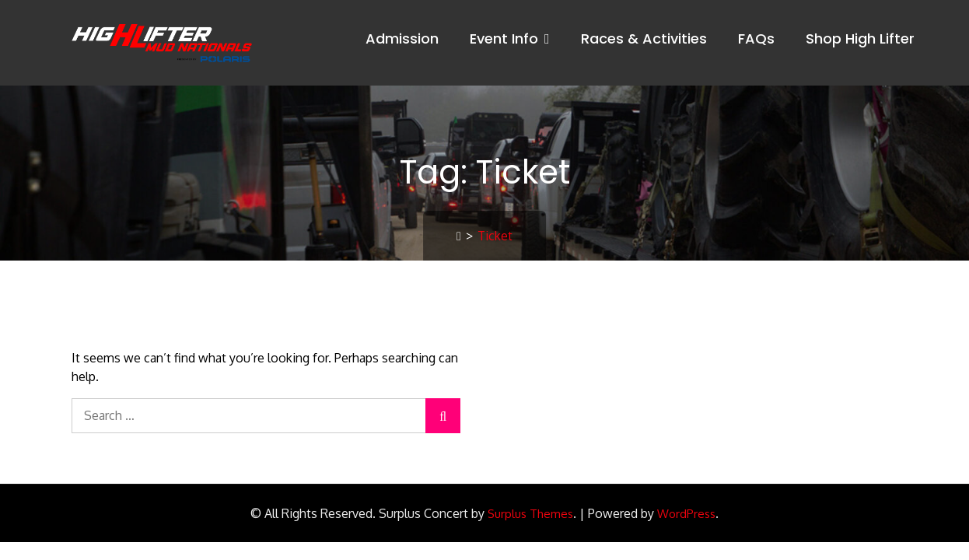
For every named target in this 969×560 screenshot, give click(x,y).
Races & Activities (644, 38)
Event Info (504, 38)
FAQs (756, 38)
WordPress (686, 514)
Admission (402, 38)
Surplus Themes (530, 514)
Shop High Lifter (860, 38)
